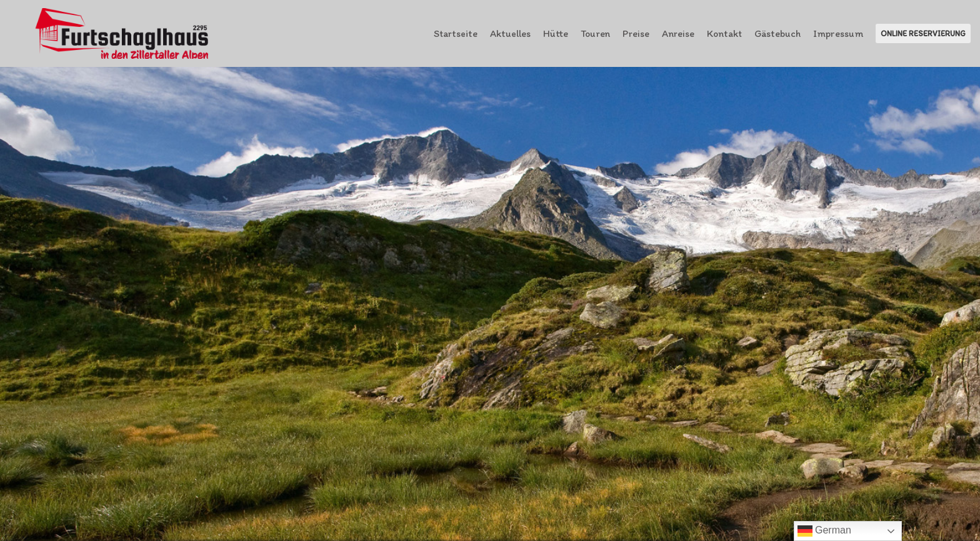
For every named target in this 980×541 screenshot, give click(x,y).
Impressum (838, 33)
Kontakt (724, 33)
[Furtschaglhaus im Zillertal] (123, 33)
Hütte (556, 33)
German (824, 531)
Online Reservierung (923, 33)
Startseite (456, 33)
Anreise (678, 33)
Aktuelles (510, 33)
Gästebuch (777, 33)
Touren (595, 33)
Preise (636, 33)
